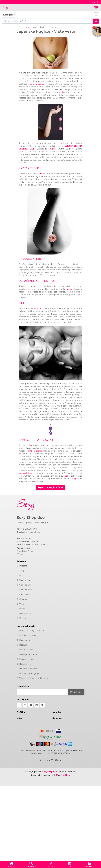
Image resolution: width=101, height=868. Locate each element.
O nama (23, 599)
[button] (12, 864)
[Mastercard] (47, 730)
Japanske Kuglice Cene (50, 487)
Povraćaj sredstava (28, 669)
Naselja (57, 712)
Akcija (22, 571)
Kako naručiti (26, 590)
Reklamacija (25, 613)
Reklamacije (25, 664)
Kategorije (9, 15)
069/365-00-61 (31, 529)
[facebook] (19, 705)
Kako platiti (25, 594)
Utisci (22, 609)
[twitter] (42, 705)
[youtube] (31, 705)
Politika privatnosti (28, 635)
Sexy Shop (65, 775)
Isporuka (23, 645)
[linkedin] (37, 705)
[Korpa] (96, 8)
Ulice (19, 718)
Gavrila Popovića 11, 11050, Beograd (33, 523)
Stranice (57, 718)
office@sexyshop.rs (32, 532)
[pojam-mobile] (48, 21)
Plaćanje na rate (27, 659)
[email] (44, 692)
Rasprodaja (25, 580)
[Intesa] (51, 737)
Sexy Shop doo (31, 518)
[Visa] (57, 730)
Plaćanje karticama (28, 654)
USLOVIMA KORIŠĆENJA (58, 753)
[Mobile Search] (96, 21)
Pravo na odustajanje (29, 673)
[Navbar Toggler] (96, 15)
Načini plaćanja (26, 650)
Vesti (28, 27)
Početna (20, 27)
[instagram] (25, 705)
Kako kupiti (25, 640)
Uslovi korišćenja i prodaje (31, 631)
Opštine (21, 712)
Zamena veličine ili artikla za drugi (35, 678)
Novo (22, 575)
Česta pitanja (25, 585)
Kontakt (23, 618)
